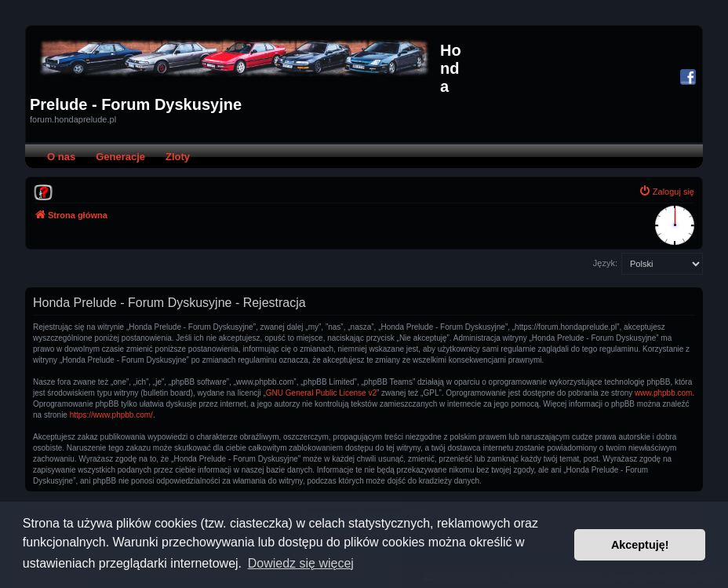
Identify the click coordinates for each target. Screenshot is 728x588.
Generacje (120, 157)
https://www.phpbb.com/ (111, 415)
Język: (605, 263)
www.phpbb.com (663, 393)
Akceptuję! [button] (640, 545)
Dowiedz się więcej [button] (301, 563)
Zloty (178, 157)
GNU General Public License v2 (321, 393)
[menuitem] (43, 192)
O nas (61, 157)
